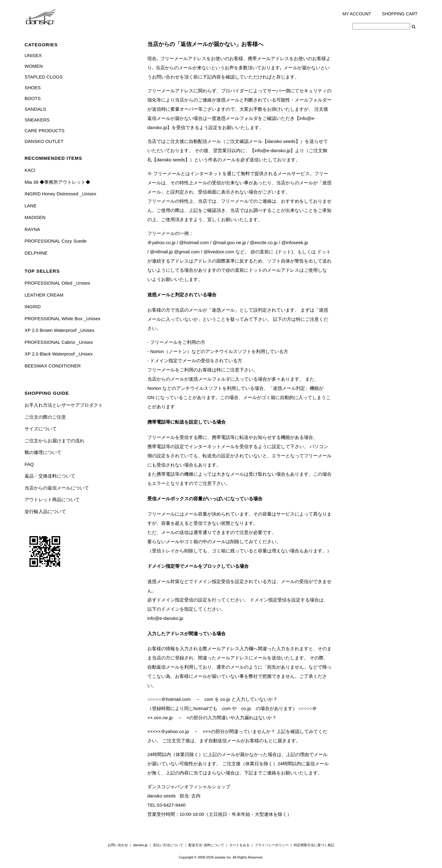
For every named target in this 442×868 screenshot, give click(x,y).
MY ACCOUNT (357, 14)
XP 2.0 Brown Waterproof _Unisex (60, 330)
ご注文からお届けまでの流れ (54, 441)
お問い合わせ (118, 845)
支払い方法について (168, 845)
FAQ (29, 464)
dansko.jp (140, 845)
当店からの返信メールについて (57, 488)
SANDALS (35, 109)
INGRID (33, 307)
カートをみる (239, 845)
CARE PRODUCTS (45, 131)
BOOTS (33, 98)
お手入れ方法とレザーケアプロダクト (64, 405)
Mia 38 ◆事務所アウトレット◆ (57, 182)
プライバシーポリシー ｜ (274, 845)
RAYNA (32, 229)
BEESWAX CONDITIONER (53, 366)
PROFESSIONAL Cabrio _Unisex (59, 342)
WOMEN (34, 66)
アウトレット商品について (52, 499)
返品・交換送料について (50, 476)
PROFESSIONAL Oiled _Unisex (57, 283)
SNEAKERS (37, 120)
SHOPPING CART (400, 14)
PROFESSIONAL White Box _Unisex (62, 319)
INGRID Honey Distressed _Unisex (60, 194)
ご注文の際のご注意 (45, 417)
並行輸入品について (45, 511)
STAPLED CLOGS (44, 77)
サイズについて (41, 429)
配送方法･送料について (206, 845)
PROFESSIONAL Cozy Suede (56, 241)
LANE (31, 206)
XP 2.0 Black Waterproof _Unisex (59, 354)
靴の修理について (43, 452)
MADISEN (35, 217)
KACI (30, 170)
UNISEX (33, 55)
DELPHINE (36, 253)
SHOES (33, 88)
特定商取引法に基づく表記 (314, 845)
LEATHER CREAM (44, 295)
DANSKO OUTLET (44, 141)
